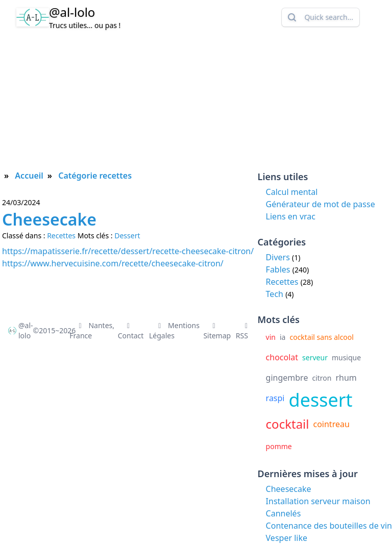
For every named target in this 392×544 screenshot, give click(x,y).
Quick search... (320, 17)
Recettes (282, 282)
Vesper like (287, 538)
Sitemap (217, 331)
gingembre (287, 378)
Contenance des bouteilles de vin (329, 526)
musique (346, 357)
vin (271, 337)
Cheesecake (289, 489)
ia (283, 337)
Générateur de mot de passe (321, 204)
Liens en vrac (291, 216)
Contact (131, 331)
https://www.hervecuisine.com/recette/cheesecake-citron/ (113, 263)
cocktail (288, 424)
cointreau (331, 424)
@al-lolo (72, 12)
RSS (243, 331)
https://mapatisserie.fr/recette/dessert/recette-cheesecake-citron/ (128, 251)
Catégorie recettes (95, 176)
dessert (321, 400)
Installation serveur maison (318, 501)
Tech (275, 294)
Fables (278, 269)
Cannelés (284, 513)
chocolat (282, 357)
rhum (346, 378)
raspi (275, 398)
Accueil (29, 176)
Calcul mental (292, 192)
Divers (278, 257)
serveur (315, 357)
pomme (279, 446)
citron (322, 378)
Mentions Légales (174, 330)
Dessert (127, 236)
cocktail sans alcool (321, 337)
